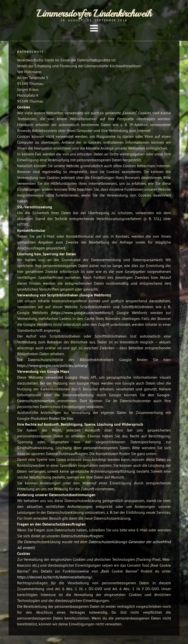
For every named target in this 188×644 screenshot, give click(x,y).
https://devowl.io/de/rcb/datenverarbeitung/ (55, 577)
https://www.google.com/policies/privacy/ (53, 365)
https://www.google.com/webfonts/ (82, 313)
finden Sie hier (60, 418)
